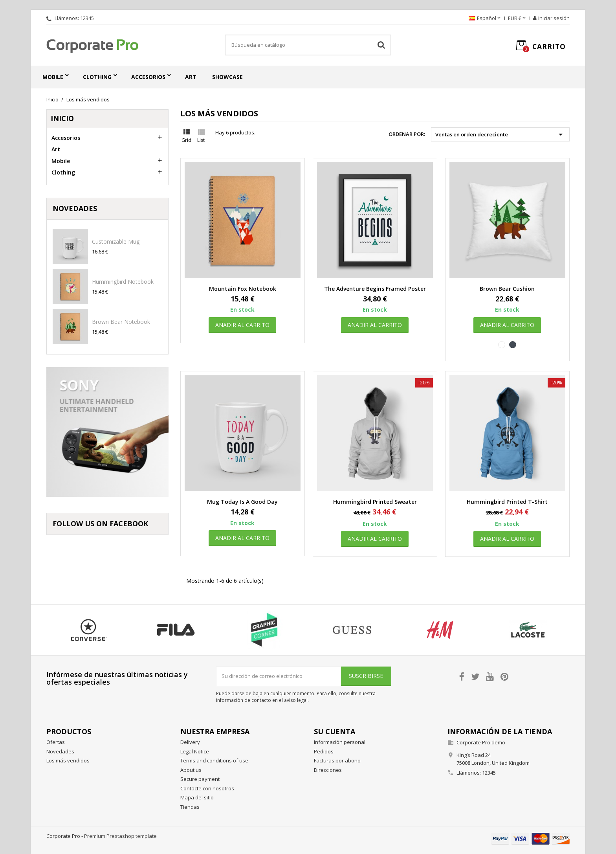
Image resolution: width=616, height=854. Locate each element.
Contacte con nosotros (207, 788)
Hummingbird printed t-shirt (507, 502)
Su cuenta (335, 731)
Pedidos (324, 751)
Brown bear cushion (507, 289)
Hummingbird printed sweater (375, 502)
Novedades (60, 751)
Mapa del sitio (197, 797)
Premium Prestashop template (120, 836)
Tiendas (190, 807)
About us (191, 770)
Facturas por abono (337, 760)
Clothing (97, 77)
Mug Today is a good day (242, 502)
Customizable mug (116, 242)
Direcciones (328, 770)
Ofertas (56, 742)
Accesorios (148, 77)
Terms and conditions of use (214, 760)
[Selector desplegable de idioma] (485, 18)
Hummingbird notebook (123, 282)
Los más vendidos (68, 760)
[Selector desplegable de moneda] (518, 18)
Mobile (53, 77)
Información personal (340, 742)
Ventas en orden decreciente (500, 134)
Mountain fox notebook (243, 289)
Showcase (227, 77)
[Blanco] (502, 345)
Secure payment (200, 779)
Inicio (62, 118)
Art (191, 77)
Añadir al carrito (242, 325)
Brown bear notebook (121, 322)
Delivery (190, 742)
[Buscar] (308, 45)
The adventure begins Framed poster (375, 289)
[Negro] (513, 345)
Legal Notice (195, 751)
